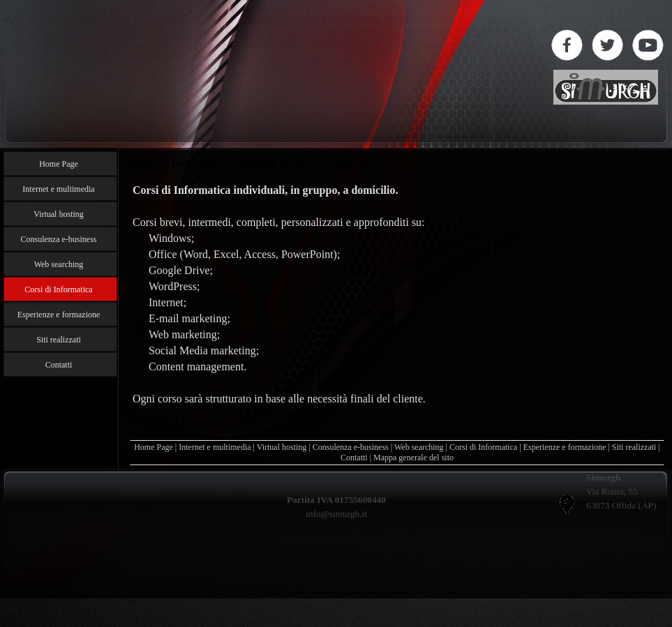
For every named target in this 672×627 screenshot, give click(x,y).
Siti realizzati (634, 447)
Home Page (154, 447)
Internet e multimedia (215, 447)
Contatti (354, 458)
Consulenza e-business (351, 447)
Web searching (419, 447)
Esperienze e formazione (565, 447)
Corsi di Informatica (483, 447)
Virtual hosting (282, 447)
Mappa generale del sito (413, 458)
